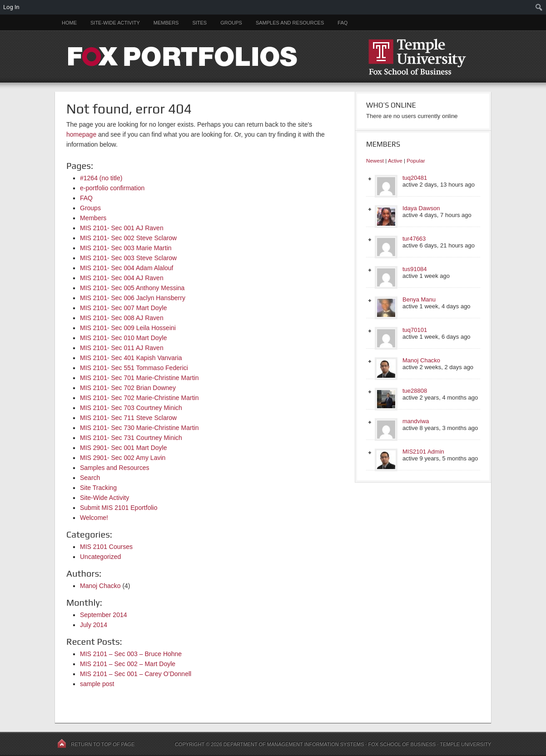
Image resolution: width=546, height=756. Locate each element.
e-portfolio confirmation (112, 188)
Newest (375, 161)
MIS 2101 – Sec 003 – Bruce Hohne (131, 654)
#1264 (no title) (101, 178)
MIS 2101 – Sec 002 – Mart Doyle (128, 664)
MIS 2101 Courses (106, 547)
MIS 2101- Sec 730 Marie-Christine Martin (139, 428)
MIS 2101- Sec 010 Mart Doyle (123, 338)
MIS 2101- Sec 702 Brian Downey (128, 388)
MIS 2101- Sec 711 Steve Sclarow (128, 418)
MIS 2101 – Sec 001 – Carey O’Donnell (136, 674)
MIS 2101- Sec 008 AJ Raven (122, 318)
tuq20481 (415, 178)
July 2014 (94, 625)
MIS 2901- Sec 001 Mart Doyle (123, 448)
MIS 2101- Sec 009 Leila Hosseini (128, 328)
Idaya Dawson (421, 208)
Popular (416, 161)
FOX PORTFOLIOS (273, 57)
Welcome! (94, 518)
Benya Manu (419, 299)
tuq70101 (415, 330)
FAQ (342, 23)
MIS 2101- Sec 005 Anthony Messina (132, 288)
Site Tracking (98, 488)
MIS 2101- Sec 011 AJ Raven (122, 348)
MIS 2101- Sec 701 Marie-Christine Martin (139, 378)
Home (69, 23)
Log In (11, 7)
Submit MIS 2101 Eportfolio (119, 508)
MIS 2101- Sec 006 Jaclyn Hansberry (133, 298)
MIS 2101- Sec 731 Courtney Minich (131, 438)
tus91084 (415, 269)
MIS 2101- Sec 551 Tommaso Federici (134, 368)
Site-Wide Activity (115, 23)
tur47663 (414, 239)
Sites (199, 23)
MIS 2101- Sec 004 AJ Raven (122, 278)
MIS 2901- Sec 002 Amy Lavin (123, 458)
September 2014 (104, 615)
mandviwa (416, 421)
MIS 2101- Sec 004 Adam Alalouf (127, 268)
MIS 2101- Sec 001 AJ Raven (122, 228)
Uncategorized (100, 557)
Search (90, 478)
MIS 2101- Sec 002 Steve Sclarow (128, 238)
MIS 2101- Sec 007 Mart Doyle (123, 308)
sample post (97, 684)
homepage (81, 134)
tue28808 (415, 391)
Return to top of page (103, 744)
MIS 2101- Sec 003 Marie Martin (126, 248)
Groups (231, 23)
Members (166, 23)
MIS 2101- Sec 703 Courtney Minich (131, 408)
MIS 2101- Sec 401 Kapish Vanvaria (131, 358)
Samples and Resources (290, 23)
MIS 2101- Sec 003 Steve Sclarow (128, 258)
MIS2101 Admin (423, 452)
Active (395, 161)
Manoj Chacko (100, 586)
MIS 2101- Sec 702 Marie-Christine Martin (139, 398)
